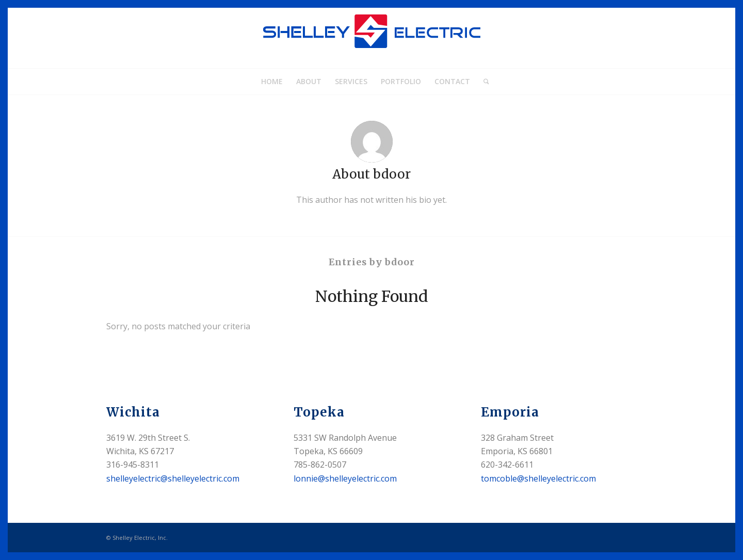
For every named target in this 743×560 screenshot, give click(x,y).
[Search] (483, 82)
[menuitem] (272, 82)
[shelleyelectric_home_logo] (372, 38)
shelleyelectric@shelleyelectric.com (173, 478)
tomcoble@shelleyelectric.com (538, 478)
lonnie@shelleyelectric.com (345, 478)
